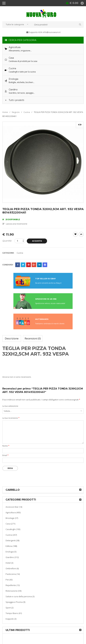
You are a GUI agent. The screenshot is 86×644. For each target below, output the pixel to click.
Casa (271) (10, 524)
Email (5, 455)
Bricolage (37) (12, 518)
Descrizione (12, 338)
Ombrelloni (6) (12, 568)
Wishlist (75, 234)
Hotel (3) (9, 563)
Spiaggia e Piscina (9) (15, 602)
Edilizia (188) (11, 546)
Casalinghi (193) (13, 529)
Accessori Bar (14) (14, 507)
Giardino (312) (12, 557)
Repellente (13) (13, 585)
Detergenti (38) (12, 540)
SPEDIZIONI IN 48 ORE (46, 299)
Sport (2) (10, 608)
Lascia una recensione (17, 224)
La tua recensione (11, 418)
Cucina (27, 112)
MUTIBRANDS (42, 319)
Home (5, 112)
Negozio (16, 112)
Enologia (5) (11, 552)
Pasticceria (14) (13, 574)
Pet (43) (9, 580)
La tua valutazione (10, 406)
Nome (6, 446)
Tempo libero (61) (14, 613)
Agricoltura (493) (13, 512)
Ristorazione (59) (13, 591)
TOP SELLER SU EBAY (45, 279)
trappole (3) (11, 619)
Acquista (37, 241)
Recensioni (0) (33, 338)
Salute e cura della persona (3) (20, 596)
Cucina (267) (11, 535)
